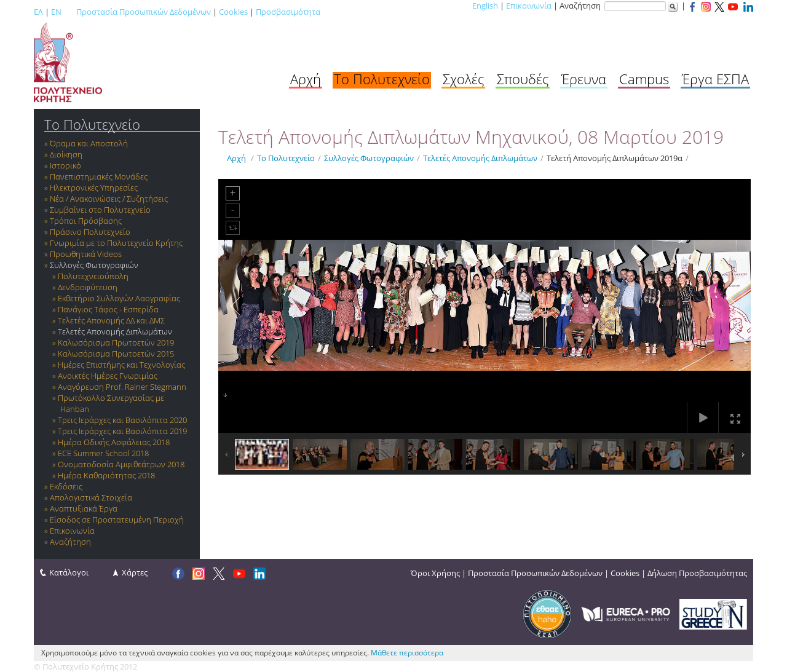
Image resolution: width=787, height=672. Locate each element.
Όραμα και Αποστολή (89, 143)
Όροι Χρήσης (435, 573)
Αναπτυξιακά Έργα (84, 508)
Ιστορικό (65, 165)
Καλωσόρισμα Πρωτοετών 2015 (116, 354)
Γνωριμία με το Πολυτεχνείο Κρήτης (116, 243)
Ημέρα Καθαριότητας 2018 (106, 475)
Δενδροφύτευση (88, 287)
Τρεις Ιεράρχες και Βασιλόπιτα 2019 (122, 431)
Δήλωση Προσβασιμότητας (697, 573)
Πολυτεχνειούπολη (93, 276)
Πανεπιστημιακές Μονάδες (99, 176)
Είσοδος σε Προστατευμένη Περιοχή (117, 520)
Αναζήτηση (70, 542)
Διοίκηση (66, 154)
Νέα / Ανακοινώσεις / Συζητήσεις (109, 199)
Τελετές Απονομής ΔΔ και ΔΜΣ (111, 320)
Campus (644, 79)
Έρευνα (584, 79)
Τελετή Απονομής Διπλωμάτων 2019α (615, 158)
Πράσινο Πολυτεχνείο (90, 232)
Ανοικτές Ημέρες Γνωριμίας (108, 376)
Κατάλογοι (69, 572)
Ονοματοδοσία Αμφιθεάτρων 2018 (121, 464)
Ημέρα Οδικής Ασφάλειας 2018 (114, 442)
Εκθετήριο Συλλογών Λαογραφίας (119, 298)
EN (56, 12)
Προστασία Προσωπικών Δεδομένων (144, 12)
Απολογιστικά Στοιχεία (91, 497)
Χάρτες (135, 572)
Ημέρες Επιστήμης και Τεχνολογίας (121, 365)
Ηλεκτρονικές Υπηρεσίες (94, 188)
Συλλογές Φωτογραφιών (94, 265)
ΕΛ (38, 12)
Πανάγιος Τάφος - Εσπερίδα (108, 309)
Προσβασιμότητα (288, 12)
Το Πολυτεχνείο (382, 79)
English (485, 6)
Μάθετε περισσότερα (407, 653)
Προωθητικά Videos (86, 254)
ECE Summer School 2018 (103, 453)
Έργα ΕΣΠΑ (715, 79)
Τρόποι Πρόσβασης (86, 221)
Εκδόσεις (66, 486)
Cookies (233, 12)
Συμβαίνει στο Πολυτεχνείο (100, 210)
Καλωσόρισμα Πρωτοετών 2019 (116, 342)
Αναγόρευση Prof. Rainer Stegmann (122, 387)
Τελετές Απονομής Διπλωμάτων (115, 331)
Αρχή (306, 79)
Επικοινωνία (529, 6)
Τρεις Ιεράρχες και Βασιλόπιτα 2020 (122, 420)
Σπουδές (523, 79)
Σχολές (463, 79)
